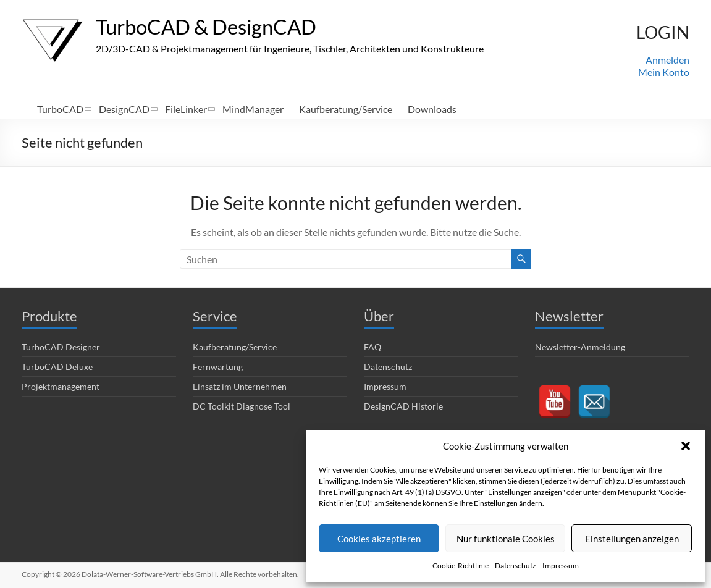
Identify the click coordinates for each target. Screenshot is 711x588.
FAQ (372, 347)
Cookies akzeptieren (379, 539)
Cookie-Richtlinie (461, 565)
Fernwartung (218, 367)
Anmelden (667, 60)
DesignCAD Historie (403, 406)
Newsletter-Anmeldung (580, 347)
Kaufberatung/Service (346, 109)
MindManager (253, 109)
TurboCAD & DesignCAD (217, 27)
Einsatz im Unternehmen (240, 386)
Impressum (561, 565)
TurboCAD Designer (61, 347)
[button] (686, 446)
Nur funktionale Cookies (506, 539)
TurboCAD (60, 109)
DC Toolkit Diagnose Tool (242, 406)
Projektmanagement (61, 386)
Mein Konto (664, 72)
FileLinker (186, 109)
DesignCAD (124, 109)
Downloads (432, 109)
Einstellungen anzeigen (632, 539)
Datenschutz (515, 565)
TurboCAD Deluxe (57, 367)
